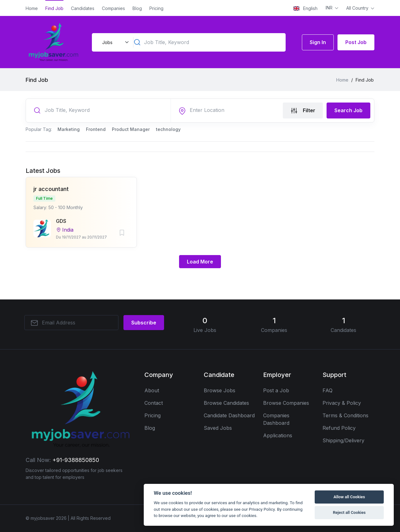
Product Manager (131, 129)
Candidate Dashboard (229, 415)
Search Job (348, 110)
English (305, 8)
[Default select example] (115, 42)
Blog (137, 8)
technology (168, 129)
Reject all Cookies (349, 512)
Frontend (96, 129)
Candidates (83, 8)
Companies (113, 8)
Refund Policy (339, 428)
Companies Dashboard (276, 419)
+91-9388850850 (76, 460)
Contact (154, 403)
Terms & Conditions (345, 415)
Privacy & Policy (342, 403)
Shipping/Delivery (343, 440)
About (152, 390)
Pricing (156, 8)
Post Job (356, 42)
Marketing (69, 129)
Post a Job (276, 390)
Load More (200, 262)
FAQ (327, 390)
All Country (358, 8)
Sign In (318, 42)
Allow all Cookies (349, 497)
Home (32, 8)
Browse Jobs (220, 390)
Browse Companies (286, 403)
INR (330, 8)
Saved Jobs (218, 428)
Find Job (54, 8)
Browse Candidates (226, 403)
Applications (278, 435)
